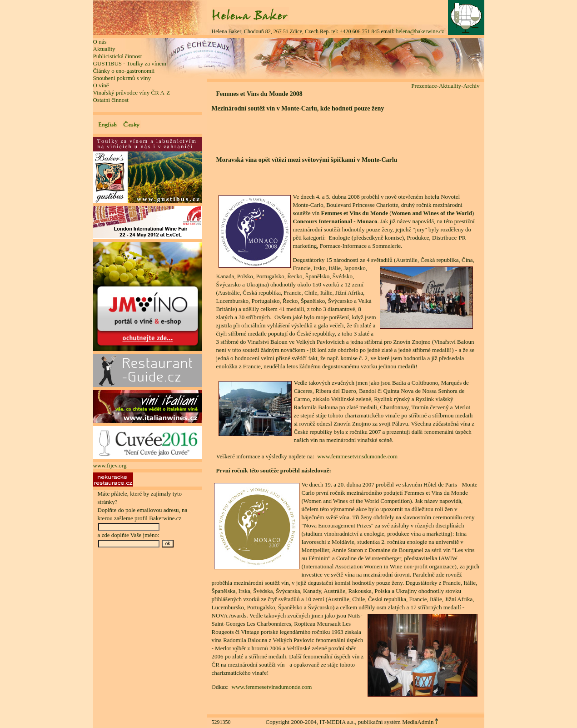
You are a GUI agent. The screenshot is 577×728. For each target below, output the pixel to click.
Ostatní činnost (111, 100)
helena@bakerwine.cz (420, 31)
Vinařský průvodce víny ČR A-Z (132, 93)
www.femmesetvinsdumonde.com (357, 456)
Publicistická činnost (118, 56)
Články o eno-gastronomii (124, 71)
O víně (101, 85)
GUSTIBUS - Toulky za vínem (130, 63)
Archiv (471, 86)
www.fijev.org (110, 465)
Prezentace (424, 86)
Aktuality (104, 49)
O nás (100, 42)
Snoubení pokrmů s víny (122, 78)
